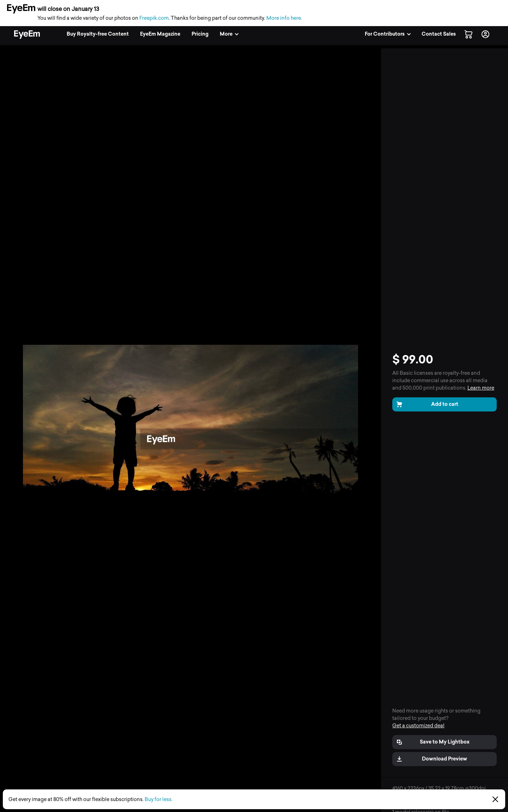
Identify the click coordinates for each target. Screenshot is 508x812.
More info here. (284, 18)
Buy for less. (159, 799)
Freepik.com (154, 18)
